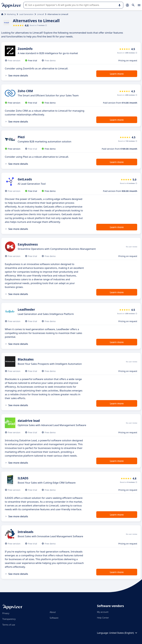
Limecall (40, 14)
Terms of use (9, 625)
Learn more (117, 74)
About (53, 612)
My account (103, 612)
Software (54, 618)
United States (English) (124, 633)
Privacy (6, 613)
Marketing (11, 14)
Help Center (103, 618)
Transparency (9, 619)
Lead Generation (26, 14)
